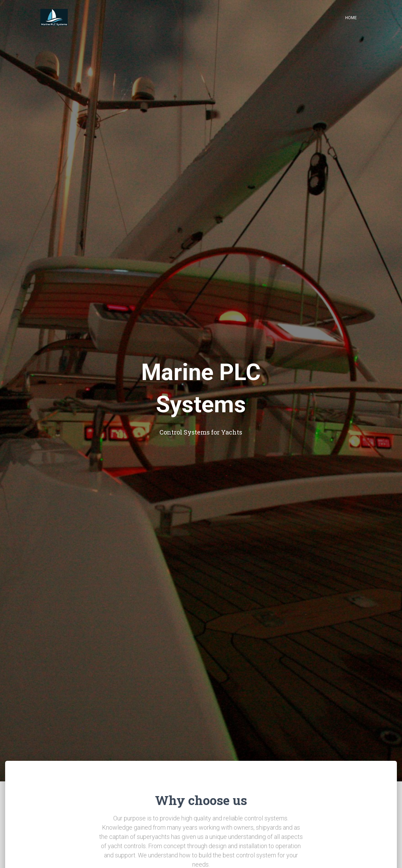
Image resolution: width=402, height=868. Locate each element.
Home (351, 18)
